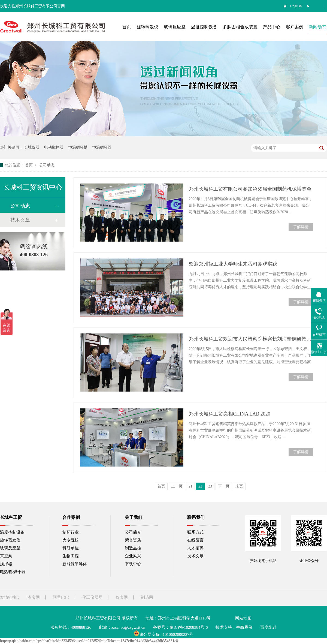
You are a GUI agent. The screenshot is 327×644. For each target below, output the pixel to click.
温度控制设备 (12, 532)
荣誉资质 (133, 540)
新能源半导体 (75, 564)
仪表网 (122, 597)
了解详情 (301, 227)
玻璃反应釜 (10, 548)
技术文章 (20, 220)
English (296, 6)
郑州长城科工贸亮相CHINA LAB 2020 (230, 414)
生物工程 (71, 556)
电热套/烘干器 (13, 572)
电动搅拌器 (54, 147)
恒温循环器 (102, 147)
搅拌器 (6, 564)
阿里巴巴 (61, 597)
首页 (29, 165)
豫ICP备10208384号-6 (189, 627)
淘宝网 (34, 597)
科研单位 (71, 548)
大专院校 (71, 540)
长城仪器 (32, 147)
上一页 (177, 486)
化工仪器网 (92, 597)
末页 (239, 486)
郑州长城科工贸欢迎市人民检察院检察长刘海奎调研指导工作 (251, 339)
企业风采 (133, 556)
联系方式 (195, 532)
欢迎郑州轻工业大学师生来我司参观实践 (233, 264)
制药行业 (71, 532)
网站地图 (243, 618)
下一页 (224, 486)
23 (210, 486)
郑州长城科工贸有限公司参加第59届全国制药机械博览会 (250, 189)
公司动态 (47, 165)
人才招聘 (195, 548)
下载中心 (133, 564)
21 (190, 486)
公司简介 (133, 532)
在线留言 (195, 540)
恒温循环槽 (78, 147)
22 (200, 486)
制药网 (147, 597)
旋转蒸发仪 (10, 540)
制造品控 (133, 548)
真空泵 (6, 556)
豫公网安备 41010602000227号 (164, 634)
